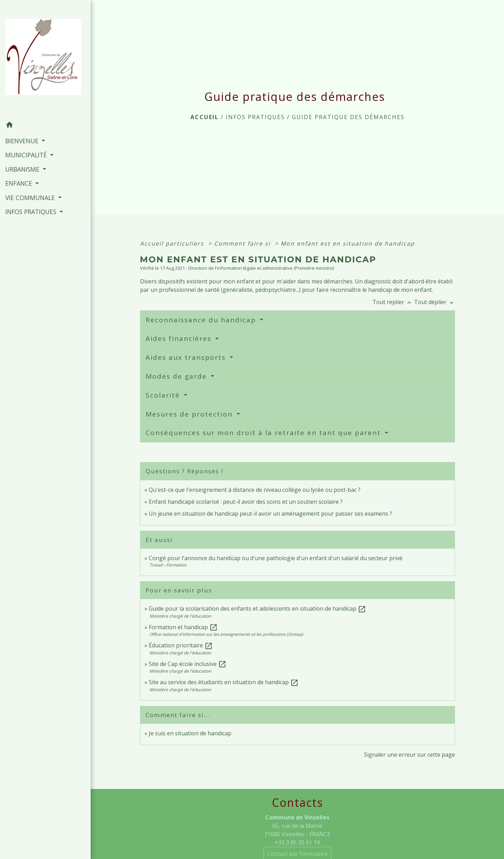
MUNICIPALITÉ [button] (27, 155)
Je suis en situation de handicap (190, 733)
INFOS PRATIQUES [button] (32, 212)
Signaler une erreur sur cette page (409, 755)
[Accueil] (45, 59)
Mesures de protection (190, 414)
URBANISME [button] (23, 169)
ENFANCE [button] (20, 183)
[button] (45, 126)
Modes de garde (177, 376)
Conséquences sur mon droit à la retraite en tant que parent (264, 433)
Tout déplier (435, 302)
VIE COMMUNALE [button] (31, 198)
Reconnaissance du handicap (202, 320)
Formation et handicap (183, 627)
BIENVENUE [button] (23, 141)
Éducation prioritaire (181, 645)
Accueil (205, 117)
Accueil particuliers (173, 243)
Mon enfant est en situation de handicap (348, 243)
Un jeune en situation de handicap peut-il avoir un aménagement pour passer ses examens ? (270, 514)
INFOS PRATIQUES (255, 117)
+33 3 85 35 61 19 (297, 843)
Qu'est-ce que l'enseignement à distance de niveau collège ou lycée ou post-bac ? (255, 490)
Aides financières (180, 338)
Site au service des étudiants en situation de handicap (224, 682)
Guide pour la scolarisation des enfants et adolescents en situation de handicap (257, 609)
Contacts (297, 803)
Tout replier (393, 302)
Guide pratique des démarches (348, 117)
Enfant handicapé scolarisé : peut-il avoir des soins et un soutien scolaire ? (246, 502)
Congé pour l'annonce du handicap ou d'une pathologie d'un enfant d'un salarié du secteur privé (276, 558)
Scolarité (164, 395)
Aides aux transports (187, 357)
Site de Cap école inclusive (188, 664)
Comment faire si (243, 243)
